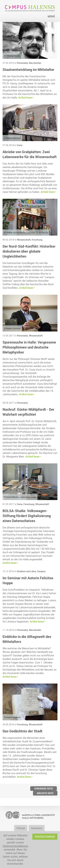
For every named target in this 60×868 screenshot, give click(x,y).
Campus (41, 571)
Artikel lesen (25, 98)
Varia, (20, 504)
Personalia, (23, 63)
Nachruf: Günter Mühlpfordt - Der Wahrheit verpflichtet (28, 412)
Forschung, (29, 504)
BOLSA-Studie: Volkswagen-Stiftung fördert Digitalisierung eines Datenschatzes (27, 516)
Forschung (37, 240)
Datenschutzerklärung (15, 846)
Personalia (22, 403)
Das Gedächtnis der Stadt (22, 731)
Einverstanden (45, 837)
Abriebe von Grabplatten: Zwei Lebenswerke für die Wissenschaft (30, 154)
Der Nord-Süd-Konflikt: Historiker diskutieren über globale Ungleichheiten (29, 251)
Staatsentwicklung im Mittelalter (28, 69)
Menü (51, 16)
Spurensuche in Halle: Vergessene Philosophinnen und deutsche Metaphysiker (29, 347)
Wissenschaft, (24, 240)
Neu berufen (35, 63)
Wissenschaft (36, 336)
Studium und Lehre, (27, 571)
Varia (20, 145)
